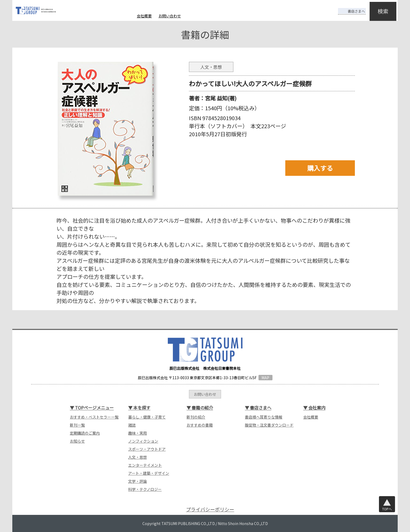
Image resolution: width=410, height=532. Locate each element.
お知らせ (77, 441)
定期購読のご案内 (85, 433)
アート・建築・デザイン (149, 473)
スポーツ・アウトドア (147, 449)
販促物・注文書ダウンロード (269, 425)
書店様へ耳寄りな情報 (264, 417)
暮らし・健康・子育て (147, 417)
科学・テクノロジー (145, 489)
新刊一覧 (77, 425)
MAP (265, 378)
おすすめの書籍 (200, 425)
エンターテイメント (145, 465)
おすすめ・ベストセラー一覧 (94, 417)
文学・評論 (138, 481)
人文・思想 (138, 457)
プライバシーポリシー (210, 509)
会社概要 (144, 16)
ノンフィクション (143, 441)
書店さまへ (347, 7)
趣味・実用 (138, 433)
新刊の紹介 (196, 417)
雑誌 (132, 425)
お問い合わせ (170, 16)
